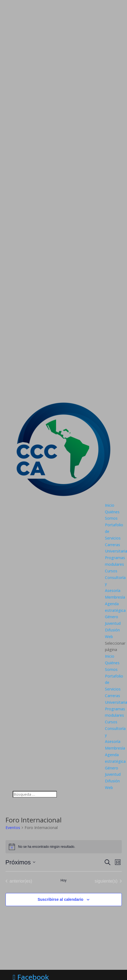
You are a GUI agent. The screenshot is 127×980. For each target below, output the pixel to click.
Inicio (110, 505)
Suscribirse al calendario (60, 899)
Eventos (13, 828)
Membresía (115, 597)
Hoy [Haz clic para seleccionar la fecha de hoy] (63, 880)
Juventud (113, 623)
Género (112, 617)
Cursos (111, 571)
